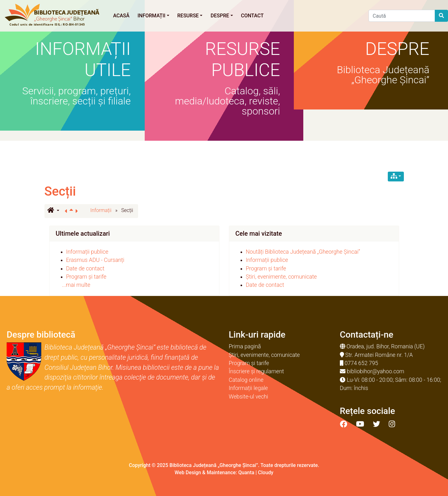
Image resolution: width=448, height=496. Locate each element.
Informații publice (87, 252)
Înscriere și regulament (256, 371)
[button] (53, 211)
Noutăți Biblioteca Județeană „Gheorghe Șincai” (303, 252)
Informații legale (248, 388)
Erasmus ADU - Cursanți (95, 260)
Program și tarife (86, 277)
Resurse (190, 16)
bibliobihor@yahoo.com (375, 371)
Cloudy (266, 472)
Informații (153, 16)
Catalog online (246, 380)
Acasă (121, 16)
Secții (60, 191)
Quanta (246, 472)
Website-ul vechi (249, 397)
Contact (252, 16)
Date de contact (85, 269)
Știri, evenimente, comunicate (281, 277)
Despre (222, 16)
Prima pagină (245, 346)
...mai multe (76, 285)
